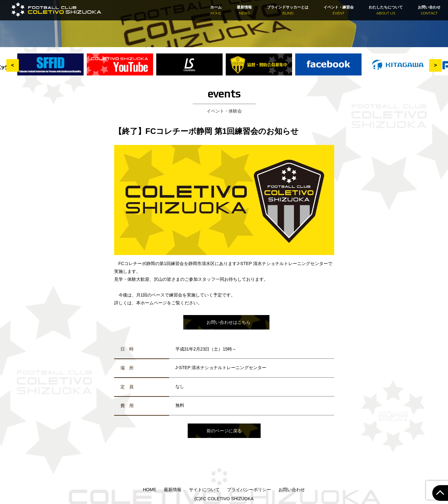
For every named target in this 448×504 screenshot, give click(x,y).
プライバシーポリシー (249, 490)
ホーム (216, 10)
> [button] (435, 65)
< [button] (13, 65)
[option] (259, 68)
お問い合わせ (429, 10)
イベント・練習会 (339, 10)
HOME (150, 490)
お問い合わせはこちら (229, 322)
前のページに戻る (224, 431)
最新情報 (244, 10)
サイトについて (204, 490)
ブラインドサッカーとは (288, 10)
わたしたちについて (386, 10)
